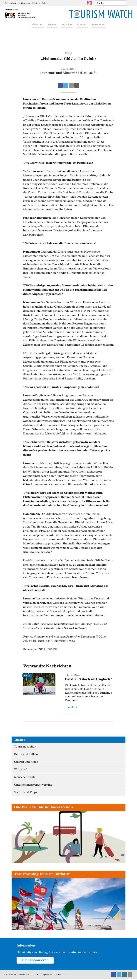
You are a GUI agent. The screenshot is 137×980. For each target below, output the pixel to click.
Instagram (89, 3)
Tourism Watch (11, 3)
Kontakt (36, 975)
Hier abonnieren (35, 961)
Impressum (47, 975)
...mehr (70, 707)
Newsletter (98, 28)
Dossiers (67, 28)
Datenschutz (60, 975)
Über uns (38, 28)
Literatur (82, 28)
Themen (53, 28)
